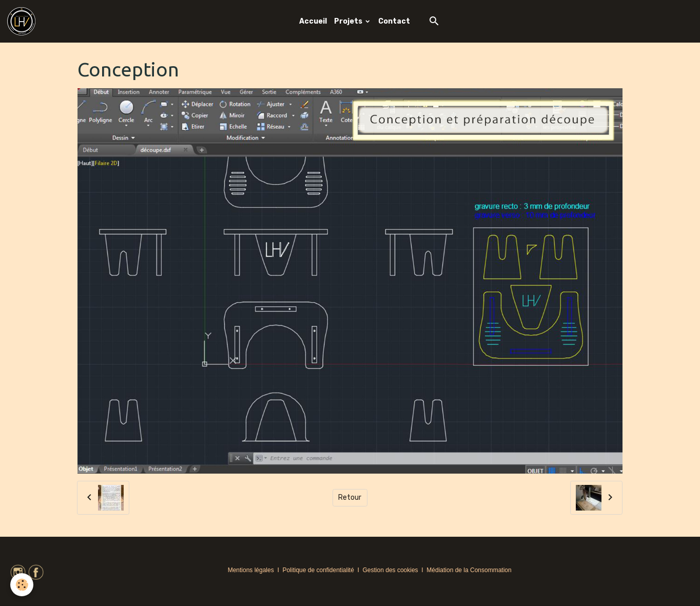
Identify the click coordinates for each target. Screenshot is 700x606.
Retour (350, 497)
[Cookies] (22, 585)
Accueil (313, 21)
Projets (349, 21)
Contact (394, 21)
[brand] (23, 21)
